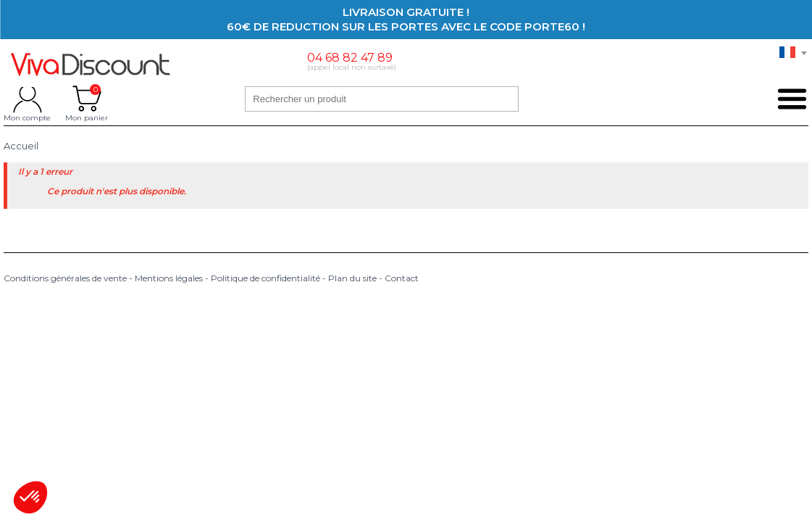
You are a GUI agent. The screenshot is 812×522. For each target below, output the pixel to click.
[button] (30, 497)
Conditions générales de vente (65, 278)
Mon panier (87, 99)
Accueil (21, 146)
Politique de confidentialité (265, 278)
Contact (402, 278)
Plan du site (352, 278)
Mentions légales (169, 278)
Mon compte (27, 99)
